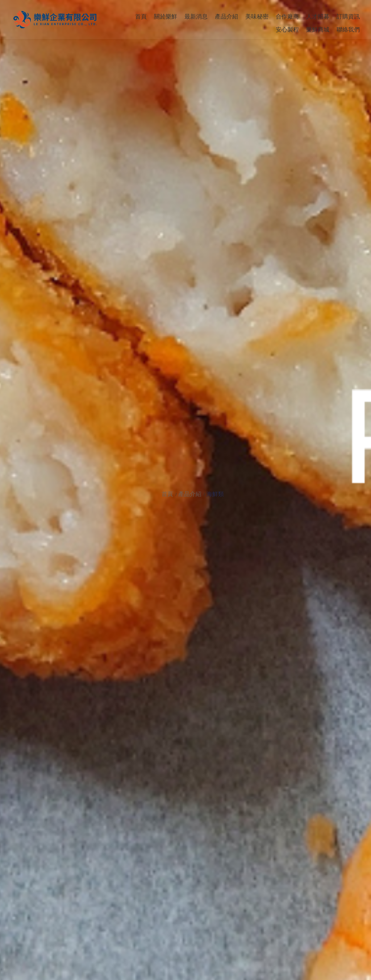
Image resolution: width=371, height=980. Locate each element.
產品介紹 (196, 494)
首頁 (174, 494)
